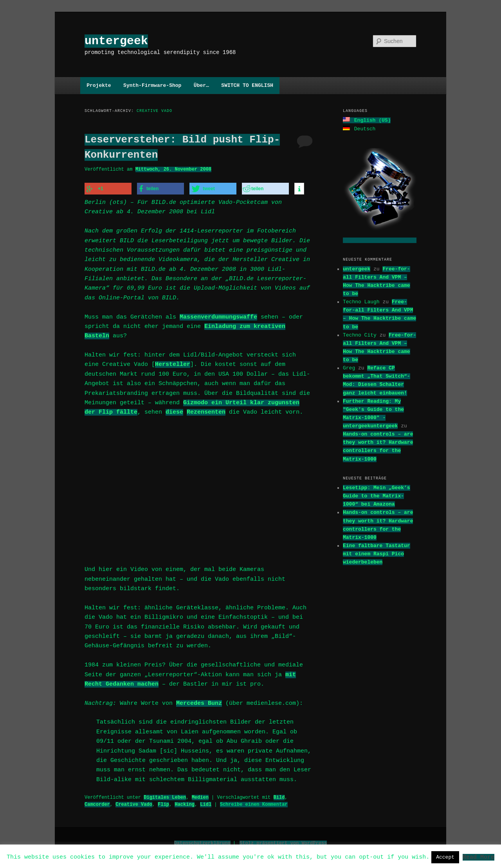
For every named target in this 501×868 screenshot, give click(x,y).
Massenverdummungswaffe (218, 316)
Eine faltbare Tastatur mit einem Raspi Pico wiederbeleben (377, 553)
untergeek (116, 41)
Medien (200, 795)
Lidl (206, 802)
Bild (279, 795)
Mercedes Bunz (199, 701)
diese (174, 411)
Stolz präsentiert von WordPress (283, 841)
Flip (163, 802)
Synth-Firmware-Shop (152, 85)
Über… (201, 85)
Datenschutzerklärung (202, 841)
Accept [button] (445, 857)
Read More (478, 857)
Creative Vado (134, 802)
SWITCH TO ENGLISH (247, 85)
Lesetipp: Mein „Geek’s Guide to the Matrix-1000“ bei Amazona (377, 495)
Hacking (184, 802)
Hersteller (173, 364)
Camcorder (97, 802)
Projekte (99, 85)
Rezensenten (206, 411)
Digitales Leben (165, 795)
